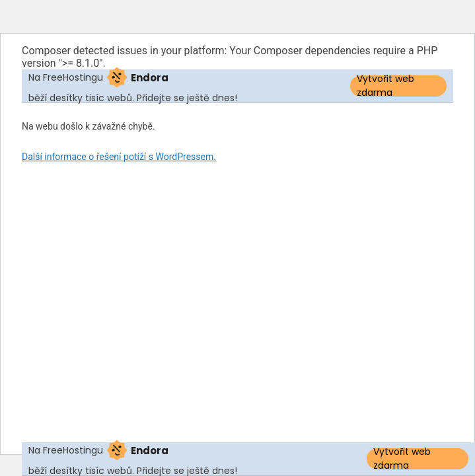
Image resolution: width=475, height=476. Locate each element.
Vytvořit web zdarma (385, 86)
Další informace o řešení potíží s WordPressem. (119, 157)
